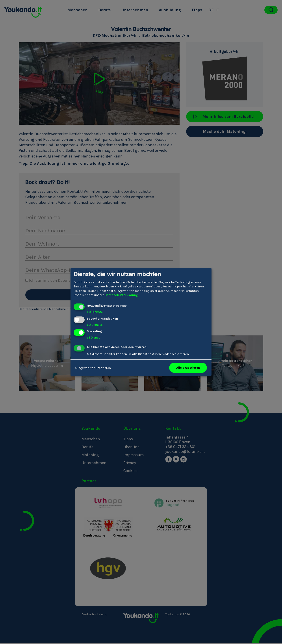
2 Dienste (95, 325)
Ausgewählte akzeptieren (93, 368)
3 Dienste (95, 312)
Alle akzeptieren (188, 368)
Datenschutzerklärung (121, 295)
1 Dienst (93, 337)
